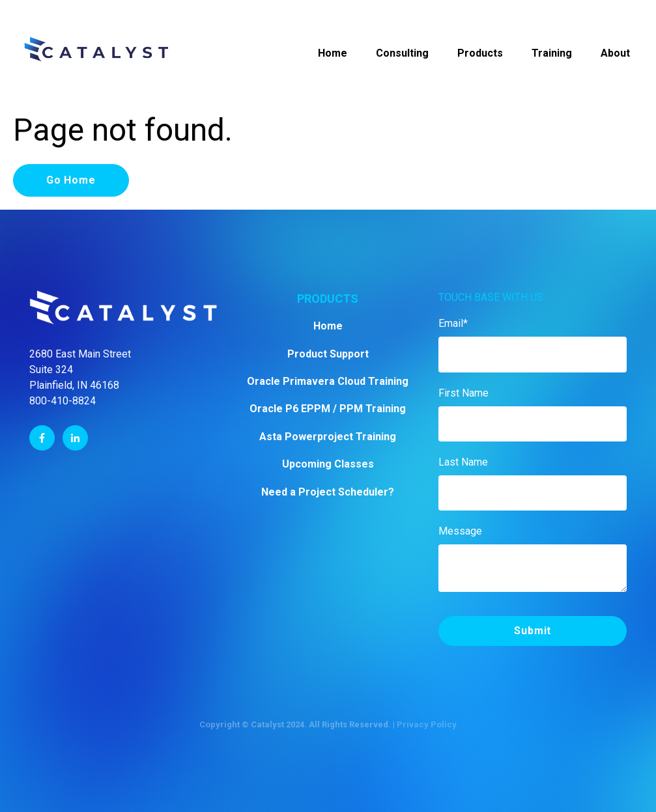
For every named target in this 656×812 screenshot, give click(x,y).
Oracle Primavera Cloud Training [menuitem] (328, 381)
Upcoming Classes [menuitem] (328, 464)
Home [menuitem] (328, 326)
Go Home (71, 180)
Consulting (402, 53)
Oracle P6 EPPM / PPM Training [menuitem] (328, 409)
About (615, 53)
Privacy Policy (427, 724)
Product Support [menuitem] (328, 354)
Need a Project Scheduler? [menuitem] (328, 492)
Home (333, 53)
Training (552, 53)
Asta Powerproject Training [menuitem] (328, 437)
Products (480, 53)
